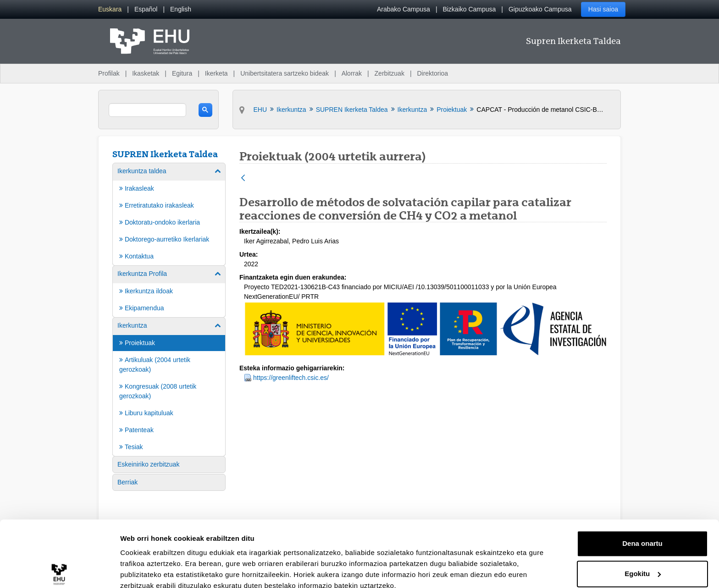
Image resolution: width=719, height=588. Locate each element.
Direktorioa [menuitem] (432, 73)
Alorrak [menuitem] (352, 73)
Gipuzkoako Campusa (540, 9)
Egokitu (643, 532)
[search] (147, 110)
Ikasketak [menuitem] (146, 73)
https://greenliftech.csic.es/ (291, 378)
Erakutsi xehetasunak (156, 570)
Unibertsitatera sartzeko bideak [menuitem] (285, 73)
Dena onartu (642, 503)
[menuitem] (110, 9)
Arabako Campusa (404, 9)
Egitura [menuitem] (182, 73)
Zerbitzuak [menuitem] (390, 73)
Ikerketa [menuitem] (216, 73)
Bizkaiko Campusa (469, 9)
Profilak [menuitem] (109, 73)
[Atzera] (243, 179)
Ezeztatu (643, 563)
